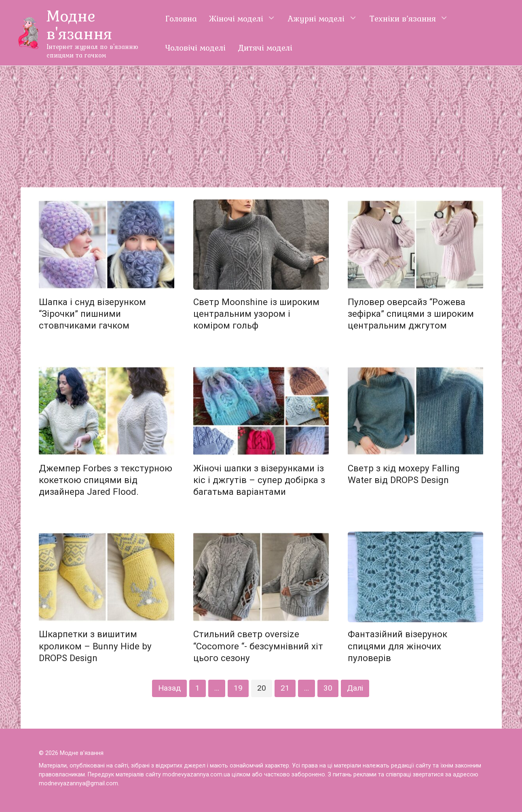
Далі (355, 688)
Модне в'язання (79, 24)
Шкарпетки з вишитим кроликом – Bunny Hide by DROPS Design (95, 646)
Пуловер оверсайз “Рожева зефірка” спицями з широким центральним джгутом (411, 314)
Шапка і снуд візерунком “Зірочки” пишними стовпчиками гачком (92, 314)
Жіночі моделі (236, 18)
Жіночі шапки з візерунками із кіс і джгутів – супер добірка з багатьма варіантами (259, 480)
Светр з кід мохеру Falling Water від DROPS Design (404, 474)
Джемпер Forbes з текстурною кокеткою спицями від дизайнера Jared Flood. (106, 480)
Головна (181, 18)
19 (238, 688)
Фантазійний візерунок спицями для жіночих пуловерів (397, 646)
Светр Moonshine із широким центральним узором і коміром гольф (256, 314)
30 (328, 688)
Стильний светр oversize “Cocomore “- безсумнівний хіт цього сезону (258, 646)
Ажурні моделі (316, 18)
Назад (169, 688)
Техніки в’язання (403, 18)
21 (285, 688)
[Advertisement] (261, 127)
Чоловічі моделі (195, 48)
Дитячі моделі (265, 48)
